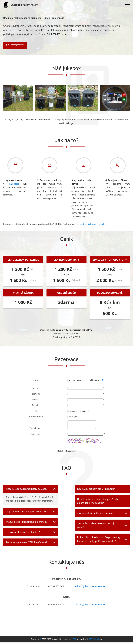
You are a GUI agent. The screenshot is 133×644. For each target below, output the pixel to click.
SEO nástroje (94, 641)
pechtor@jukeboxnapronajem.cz (90, 588)
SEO (75, 641)
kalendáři (14, 184)
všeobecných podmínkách (92, 224)
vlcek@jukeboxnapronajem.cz (91, 606)
